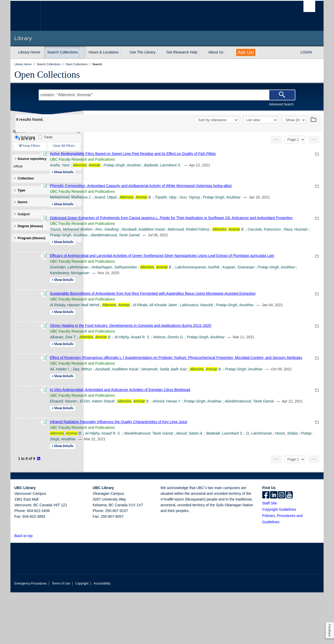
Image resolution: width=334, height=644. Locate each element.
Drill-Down (25, 137)
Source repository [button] (30, 159)
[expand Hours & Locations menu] (123, 52)
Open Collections (47, 75)
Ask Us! (246, 52)
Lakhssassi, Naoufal (268, 328)
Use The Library (142, 52)
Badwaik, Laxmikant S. (234, 165)
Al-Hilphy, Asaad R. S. (204, 366)
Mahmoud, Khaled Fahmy (260, 241)
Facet (45, 137)
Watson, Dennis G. (240, 366)
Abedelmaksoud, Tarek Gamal (257, 246)
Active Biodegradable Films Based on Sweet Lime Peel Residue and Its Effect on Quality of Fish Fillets (205, 154)
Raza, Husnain (176, 246)
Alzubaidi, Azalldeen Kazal (215, 241)
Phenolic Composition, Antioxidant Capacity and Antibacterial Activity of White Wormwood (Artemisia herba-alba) (213, 186)
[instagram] (282, 547)
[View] (260, 120)
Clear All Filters (64, 146)
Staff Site (270, 555)
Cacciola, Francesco (145, 246)
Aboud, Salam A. (261, 485)
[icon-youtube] (289, 547)
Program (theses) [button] (34, 238)
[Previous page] (276, 140)
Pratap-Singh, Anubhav (194, 165)
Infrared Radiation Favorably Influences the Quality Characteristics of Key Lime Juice (190, 473)
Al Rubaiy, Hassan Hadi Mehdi (146, 328)
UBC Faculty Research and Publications (154, 159)
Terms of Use (61, 635)
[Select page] (295, 140)
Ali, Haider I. (132, 409)
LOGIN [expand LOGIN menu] (306, 52)
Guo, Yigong (261, 197)
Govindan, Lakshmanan (141, 284)
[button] (36, 587)
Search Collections (62, 52)
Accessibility (102, 635)
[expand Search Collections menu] (82, 52)
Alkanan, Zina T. (135, 366)
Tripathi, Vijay (237, 197)
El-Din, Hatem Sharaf (169, 447)
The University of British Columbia (25, 16)
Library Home (29, 52)
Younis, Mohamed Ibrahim (143, 241)
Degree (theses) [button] (32, 226)
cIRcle (46, 166)
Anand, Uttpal (177, 197)
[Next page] (314, 140)
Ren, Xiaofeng (179, 241)
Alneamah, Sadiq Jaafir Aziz (235, 409)
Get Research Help (182, 52)
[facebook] (266, 547)
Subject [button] (26, 214)
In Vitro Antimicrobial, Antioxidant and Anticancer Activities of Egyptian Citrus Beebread (192, 436)
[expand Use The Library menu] (160, 52)
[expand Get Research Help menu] (202, 52)
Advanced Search (281, 104)
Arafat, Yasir (132, 165)
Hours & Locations (104, 52)
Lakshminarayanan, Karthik (269, 284)
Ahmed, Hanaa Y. (238, 447)
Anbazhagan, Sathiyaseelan (186, 284)
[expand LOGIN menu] (317, 52)
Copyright (82, 635)
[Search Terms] (167, 95)
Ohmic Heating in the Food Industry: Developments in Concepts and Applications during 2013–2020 (202, 354)
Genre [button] (25, 202)
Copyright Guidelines (279, 561)
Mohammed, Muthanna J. (142, 197)
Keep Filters (30, 146)
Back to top (26, 587)
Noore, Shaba (168, 491)
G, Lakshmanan (141, 491)
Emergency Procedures (31, 635)
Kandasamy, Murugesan (202, 290)
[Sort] (217, 120)
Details (134, 172)
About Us (216, 52)
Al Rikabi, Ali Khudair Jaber (227, 328)
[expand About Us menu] (228, 52)
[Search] (282, 95)
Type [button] (24, 190)
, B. (207, 197)
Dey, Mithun (154, 409)
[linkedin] (274, 547)
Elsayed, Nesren (135, 447)
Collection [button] (24, 178)
